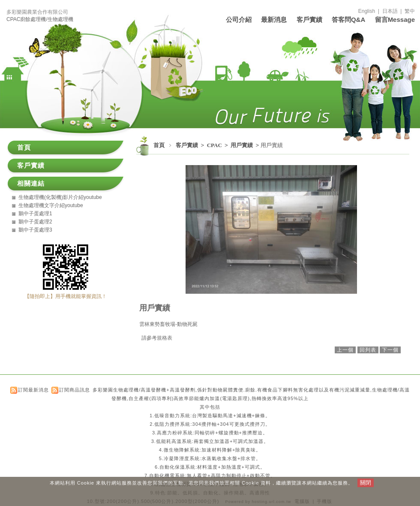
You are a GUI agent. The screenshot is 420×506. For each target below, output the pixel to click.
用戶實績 (242, 145)
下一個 (390, 350)
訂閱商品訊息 (75, 390)
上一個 (345, 350)
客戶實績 (309, 20)
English (367, 11)
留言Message (395, 20)
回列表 (368, 350)
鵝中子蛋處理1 (35, 214)
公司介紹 (239, 20)
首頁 (159, 145)
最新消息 (274, 20)
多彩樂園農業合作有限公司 (37, 12)
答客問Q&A (348, 20)
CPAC (215, 145)
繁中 (410, 11)
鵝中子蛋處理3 (35, 230)
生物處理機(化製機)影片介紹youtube (60, 197)
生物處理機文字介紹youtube (51, 205)
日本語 (390, 11)
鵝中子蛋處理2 (35, 222)
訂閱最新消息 (33, 390)
